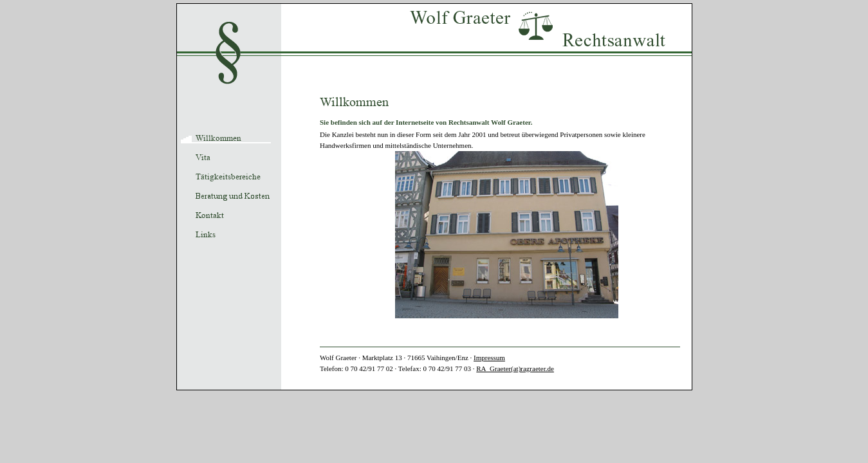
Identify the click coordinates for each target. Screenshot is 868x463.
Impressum (489, 358)
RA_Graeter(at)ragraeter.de (515, 368)
